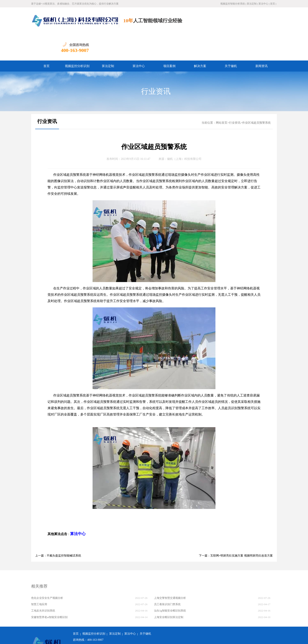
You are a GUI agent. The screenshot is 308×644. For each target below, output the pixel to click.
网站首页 (222, 96)
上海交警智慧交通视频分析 (170, 571)
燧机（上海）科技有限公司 (184, 132)
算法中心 (263, 4)
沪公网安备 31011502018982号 (94, 638)
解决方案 (200, 39)
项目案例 (169, 39)
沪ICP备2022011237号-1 (132, 638)
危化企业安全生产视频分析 (47, 571)
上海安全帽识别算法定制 (169, 591)
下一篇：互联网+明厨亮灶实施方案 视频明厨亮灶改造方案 (236, 529)
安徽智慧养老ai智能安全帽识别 (49, 591)
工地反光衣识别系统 (43, 584)
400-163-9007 (263, 24)
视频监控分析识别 (77, 39)
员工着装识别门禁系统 (167, 578)
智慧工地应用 (39, 578)
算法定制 (252, 4)
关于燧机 (231, 39)
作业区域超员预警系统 (256, 96)
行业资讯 (156, 65)
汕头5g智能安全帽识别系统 (170, 584)
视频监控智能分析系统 (233, 4)
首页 (273, 4)
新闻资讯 (262, 39)
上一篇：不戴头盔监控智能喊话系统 (58, 529)
